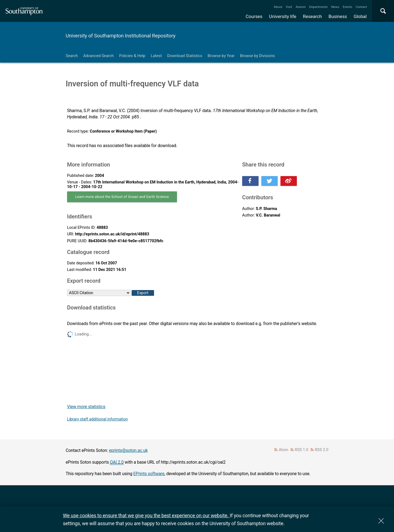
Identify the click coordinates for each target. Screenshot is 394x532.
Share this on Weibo (289, 181)
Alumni (300, 7)
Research (312, 16)
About (278, 7)
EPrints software (149, 474)
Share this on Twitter (270, 181)
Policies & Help (132, 56)
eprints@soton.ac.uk (128, 450)
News (335, 7)
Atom (284, 450)
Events (348, 7)
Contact (361, 7)
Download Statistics (185, 56)
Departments (318, 7)
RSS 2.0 (322, 450)
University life (283, 16)
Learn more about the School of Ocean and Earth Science (122, 197)
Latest (156, 56)
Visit (289, 7)
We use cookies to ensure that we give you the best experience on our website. (146, 515)
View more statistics (86, 407)
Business (338, 16)
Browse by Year (221, 56)
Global (360, 16)
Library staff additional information (97, 419)
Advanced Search (98, 56)
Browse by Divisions (257, 56)
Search (72, 56)
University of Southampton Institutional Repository (121, 36)
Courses (254, 16)
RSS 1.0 (302, 450)
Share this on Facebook (250, 181)
